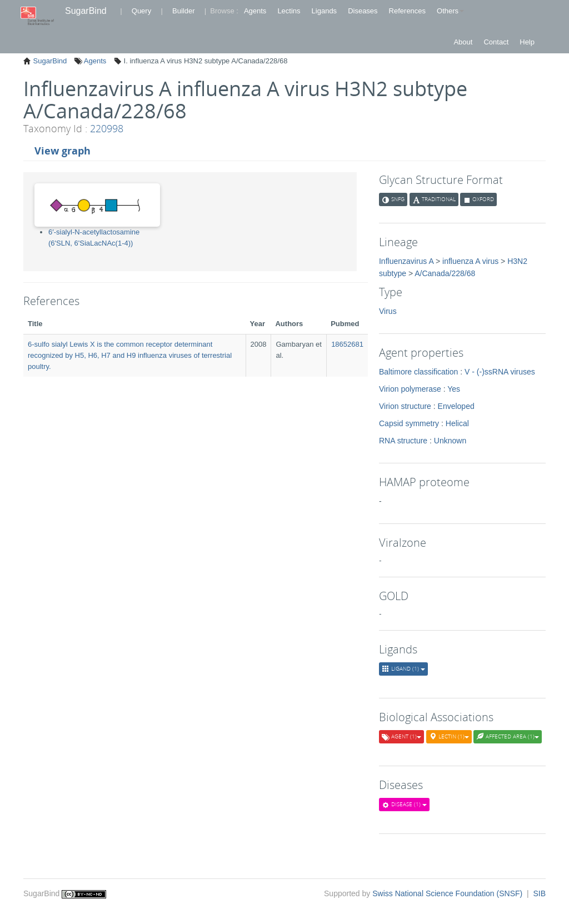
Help (527, 42)
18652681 (347, 344)
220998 (107, 128)
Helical (457, 423)
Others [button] (450, 11)
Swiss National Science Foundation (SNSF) (448, 893)
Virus (388, 311)
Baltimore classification (418, 372)
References (407, 11)
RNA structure (403, 441)
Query (141, 11)
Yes (454, 389)
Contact (496, 42)
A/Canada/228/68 (445, 273)
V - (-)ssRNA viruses (500, 372)
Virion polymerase (410, 389)
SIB (539, 893)
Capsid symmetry (409, 423)
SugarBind (86, 11)
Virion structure (405, 406)
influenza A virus (470, 261)
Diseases (363, 11)
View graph (63, 151)
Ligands (325, 11)
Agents (255, 11)
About (463, 42)
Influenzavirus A (406, 261)
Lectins (289, 11)
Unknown (450, 441)
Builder (183, 11)
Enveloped (456, 406)
